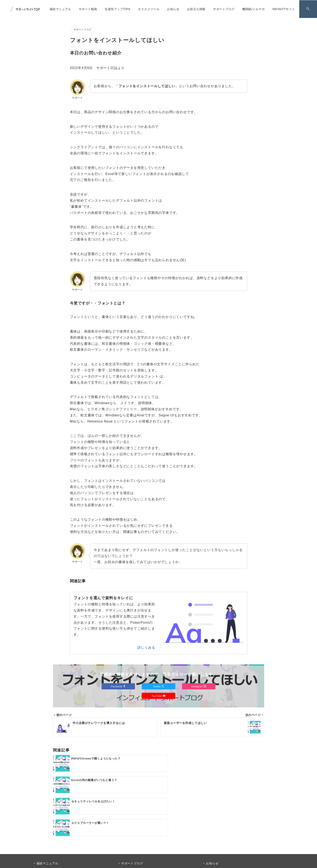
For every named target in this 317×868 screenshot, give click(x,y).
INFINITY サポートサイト (163, 862)
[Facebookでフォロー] (141, 837)
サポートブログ (83, 29)
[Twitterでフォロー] (153, 837)
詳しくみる (146, 647)
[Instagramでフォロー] (164, 837)
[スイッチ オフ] (308, 9)
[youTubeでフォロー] (176, 837)
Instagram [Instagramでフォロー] (199, 686)
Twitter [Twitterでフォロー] (158, 686)
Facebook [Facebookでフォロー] (118, 686)
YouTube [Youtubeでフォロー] (158, 696)
